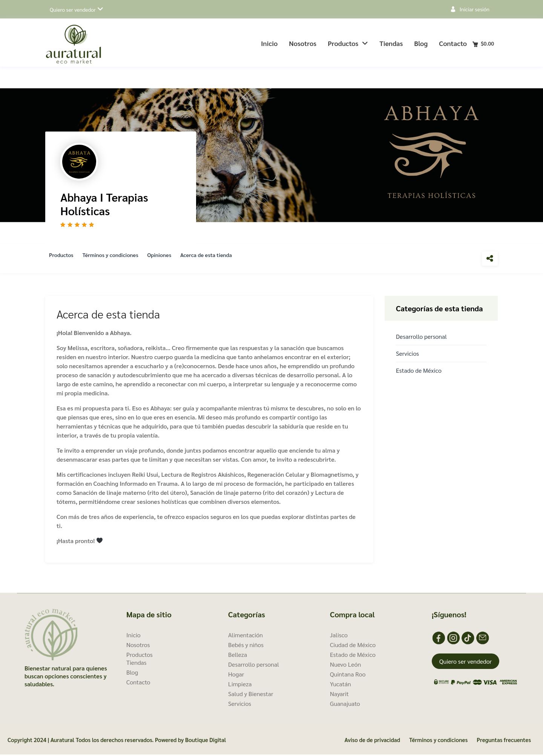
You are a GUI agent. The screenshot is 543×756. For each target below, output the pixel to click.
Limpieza (240, 685)
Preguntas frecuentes (504, 741)
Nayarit (339, 695)
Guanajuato (345, 705)
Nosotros (303, 43)
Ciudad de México (353, 646)
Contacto (453, 43)
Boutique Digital (206, 741)
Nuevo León (345, 666)
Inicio (269, 43)
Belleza (238, 656)
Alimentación (245, 636)
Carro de (487, 43)
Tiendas (391, 43)
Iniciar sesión (475, 9)
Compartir (490, 259)
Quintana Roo (348, 676)
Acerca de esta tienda (221, 259)
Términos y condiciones (117, 259)
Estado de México (419, 372)
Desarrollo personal (421, 338)
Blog (421, 43)
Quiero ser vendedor (73, 9)
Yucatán (341, 685)
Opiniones (170, 259)
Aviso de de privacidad (372, 741)
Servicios (407, 355)
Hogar (236, 676)
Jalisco (339, 636)
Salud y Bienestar (251, 695)
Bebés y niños (246, 646)
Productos (348, 43)
